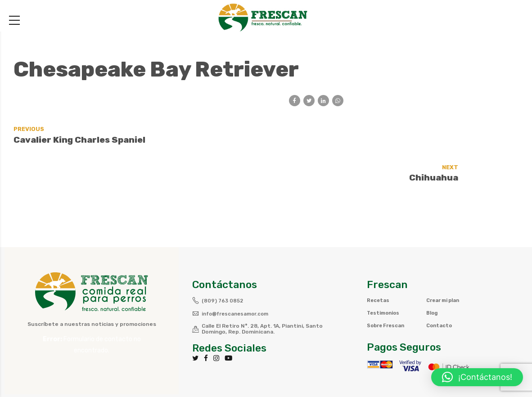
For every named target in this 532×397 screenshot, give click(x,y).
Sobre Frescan (387, 292)
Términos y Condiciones (292, 372)
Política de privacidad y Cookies (388, 372)
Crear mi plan (445, 267)
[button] (477, 377)
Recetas (379, 267)
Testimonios (385, 280)
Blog (433, 280)
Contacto (440, 292)
